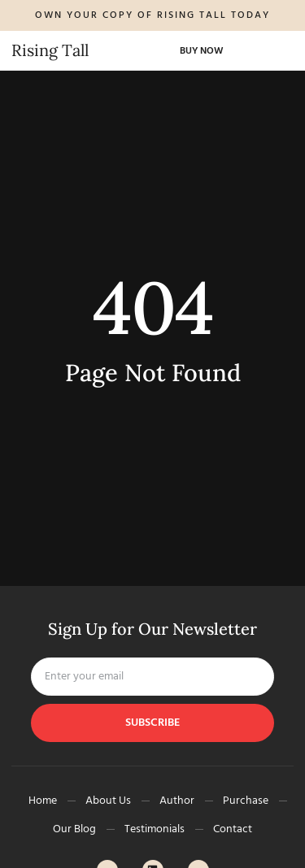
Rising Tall (50, 50)
